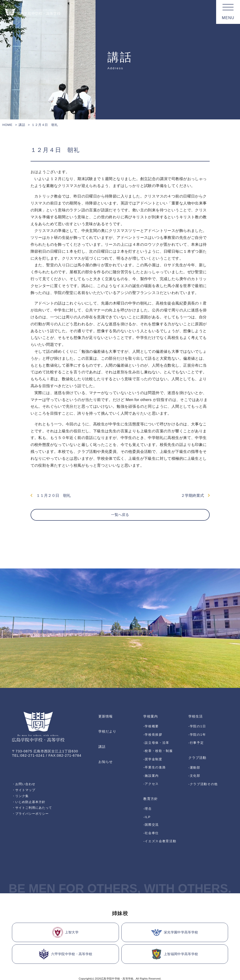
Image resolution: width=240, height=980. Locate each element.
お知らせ (106, 759)
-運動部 (194, 760)
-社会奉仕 (151, 804)
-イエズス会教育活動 (160, 810)
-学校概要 (151, 730)
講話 (22, 125)
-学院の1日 (197, 730)
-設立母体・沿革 (156, 741)
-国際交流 (151, 799)
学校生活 (196, 722)
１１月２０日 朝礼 (51, 497)
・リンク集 (21, 804)
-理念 (147, 788)
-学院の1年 (197, 735)
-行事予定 (196, 741)
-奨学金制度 (153, 752)
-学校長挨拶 (153, 735)
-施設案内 (151, 763)
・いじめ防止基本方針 (30, 811)
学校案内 (150, 722)
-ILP (147, 793)
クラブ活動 (197, 753)
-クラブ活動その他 (203, 771)
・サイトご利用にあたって (34, 817)
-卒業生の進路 (155, 758)
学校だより (107, 734)
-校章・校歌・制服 (158, 746)
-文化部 (194, 766)
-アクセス (151, 768)
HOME (7, 125)
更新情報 (106, 722)
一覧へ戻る (120, 521)
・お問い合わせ (25, 792)
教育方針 (150, 781)
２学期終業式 (195, 497)
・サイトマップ (25, 798)
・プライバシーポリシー (32, 823)
